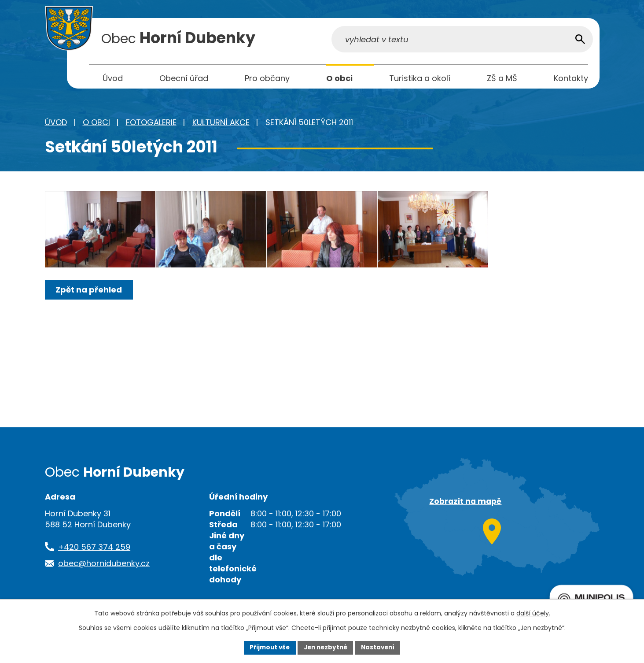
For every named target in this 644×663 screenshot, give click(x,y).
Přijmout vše (267, 647)
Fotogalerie (151, 124)
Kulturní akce (221, 124)
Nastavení (380, 647)
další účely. (533, 613)
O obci (96, 124)
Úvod (56, 124)
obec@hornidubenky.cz (104, 565)
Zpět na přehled (90, 304)
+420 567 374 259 (94, 549)
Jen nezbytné (326, 647)
